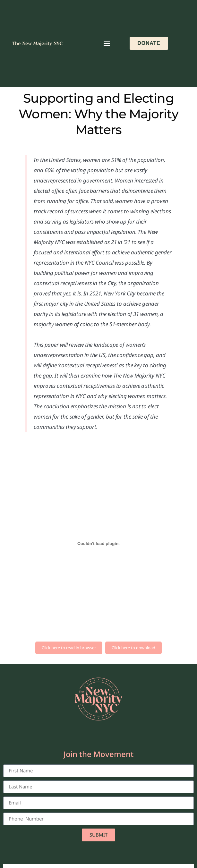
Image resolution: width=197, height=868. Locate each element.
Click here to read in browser (69, 648)
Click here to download (133, 648)
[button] (107, 43)
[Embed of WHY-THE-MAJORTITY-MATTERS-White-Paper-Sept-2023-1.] (98, 544)
